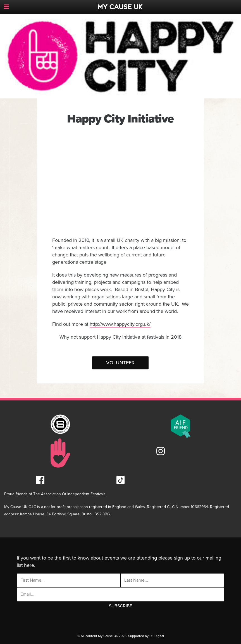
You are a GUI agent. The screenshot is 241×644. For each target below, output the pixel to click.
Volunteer (120, 363)
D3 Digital (157, 636)
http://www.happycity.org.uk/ (120, 324)
